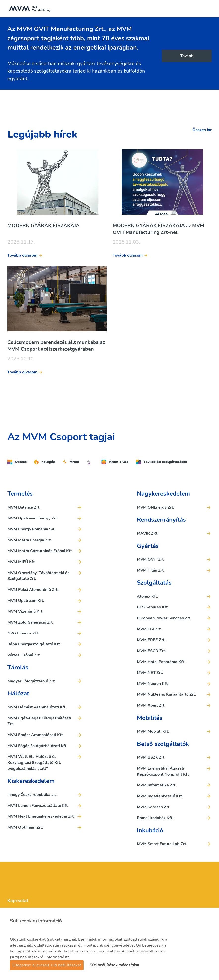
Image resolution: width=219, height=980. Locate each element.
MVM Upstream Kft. (26, 601)
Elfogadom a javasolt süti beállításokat (47, 965)
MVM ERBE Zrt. (151, 640)
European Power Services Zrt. (164, 618)
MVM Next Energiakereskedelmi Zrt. (41, 816)
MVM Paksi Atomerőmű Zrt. (33, 590)
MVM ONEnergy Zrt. (156, 507)
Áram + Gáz (115, 462)
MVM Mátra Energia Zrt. (30, 540)
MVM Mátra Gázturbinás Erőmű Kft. (40, 551)
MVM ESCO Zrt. (151, 651)
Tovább (187, 56)
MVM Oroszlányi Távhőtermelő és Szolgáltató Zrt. (38, 576)
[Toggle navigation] (210, 9)
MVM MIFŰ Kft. (22, 562)
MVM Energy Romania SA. (31, 529)
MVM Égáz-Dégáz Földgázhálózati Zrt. (39, 721)
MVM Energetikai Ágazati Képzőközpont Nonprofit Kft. (163, 771)
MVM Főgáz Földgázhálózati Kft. (37, 746)
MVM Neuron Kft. (153, 684)
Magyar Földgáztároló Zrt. (31, 681)
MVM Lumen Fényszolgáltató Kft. (38, 806)
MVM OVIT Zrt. (151, 559)
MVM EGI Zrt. (149, 629)
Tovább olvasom (22, 255)
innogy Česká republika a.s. (32, 795)
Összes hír (202, 130)
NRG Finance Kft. (23, 633)
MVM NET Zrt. (150, 673)
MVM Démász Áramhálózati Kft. (37, 707)
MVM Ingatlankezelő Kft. (160, 796)
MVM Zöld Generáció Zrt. (31, 622)
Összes (17, 462)
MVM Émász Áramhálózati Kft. (36, 735)
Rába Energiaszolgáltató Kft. (34, 644)
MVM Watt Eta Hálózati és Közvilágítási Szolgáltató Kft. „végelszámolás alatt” (34, 763)
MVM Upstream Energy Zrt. (33, 518)
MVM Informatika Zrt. (157, 785)
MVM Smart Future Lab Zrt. (162, 844)
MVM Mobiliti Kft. (153, 731)
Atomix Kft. (147, 596)
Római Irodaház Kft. (155, 818)
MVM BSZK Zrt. (151, 757)
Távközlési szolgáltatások (161, 462)
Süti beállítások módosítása (114, 965)
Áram (71, 462)
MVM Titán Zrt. (151, 570)
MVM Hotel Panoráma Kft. (161, 662)
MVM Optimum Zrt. (25, 827)
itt (67, 957)
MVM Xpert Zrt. (151, 705)
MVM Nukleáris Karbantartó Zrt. (166, 694)
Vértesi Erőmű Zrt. (24, 655)
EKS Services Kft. (153, 607)
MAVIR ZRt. (148, 533)
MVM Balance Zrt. (24, 507)
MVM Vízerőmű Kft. (25, 611)
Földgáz (44, 462)
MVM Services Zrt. (154, 807)
